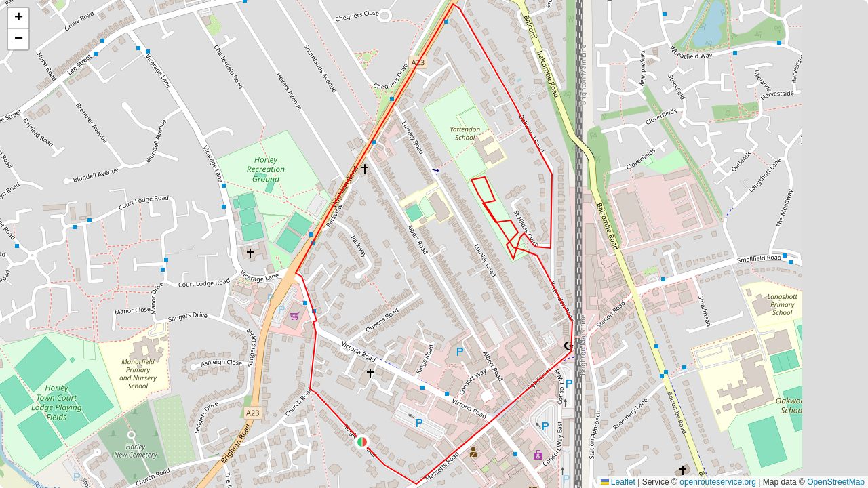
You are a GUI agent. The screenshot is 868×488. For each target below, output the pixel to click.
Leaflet (618, 482)
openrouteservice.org (718, 482)
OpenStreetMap (836, 482)
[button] (362, 442)
